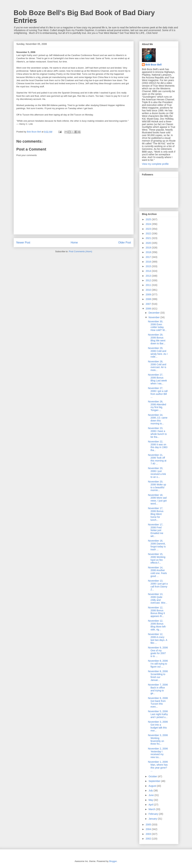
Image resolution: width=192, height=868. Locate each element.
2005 (149, 825)
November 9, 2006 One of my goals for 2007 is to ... (158, 652)
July (151, 791)
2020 (149, 243)
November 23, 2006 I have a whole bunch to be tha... (157, 432)
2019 (149, 248)
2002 (149, 839)
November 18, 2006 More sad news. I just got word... (157, 499)
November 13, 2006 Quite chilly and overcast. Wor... (158, 598)
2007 (149, 304)
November (154, 317)
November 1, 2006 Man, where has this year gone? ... (158, 766)
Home (74, 243)
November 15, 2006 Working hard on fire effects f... (157, 558)
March (152, 809)
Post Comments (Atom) (80, 251)
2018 (149, 252)
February (154, 814)
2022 (149, 233)
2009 (149, 294)
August (153, 786)
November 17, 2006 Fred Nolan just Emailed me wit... (156, 530)
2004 (149, 829)
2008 (149, 299)
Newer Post (23, 243)
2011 (149, 285)
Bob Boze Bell (153, 65)
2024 (149, 224)
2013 (149, 276)
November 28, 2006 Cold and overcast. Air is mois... (157, 366)
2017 (149, 257)
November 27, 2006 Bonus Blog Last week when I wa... (157, 379)
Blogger (113, 861)
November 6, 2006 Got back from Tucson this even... (158, 702)
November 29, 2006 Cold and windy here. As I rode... (158, 352)
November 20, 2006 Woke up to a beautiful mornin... (157, 486)
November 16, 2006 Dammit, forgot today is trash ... (157, 545)
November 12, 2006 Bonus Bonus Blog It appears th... (156, 612)
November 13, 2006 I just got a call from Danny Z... (158, 585)
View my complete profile (155, 164)
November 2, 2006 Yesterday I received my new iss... (158, 753)
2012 (149, 280)
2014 (149, 271)
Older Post (125, 243)
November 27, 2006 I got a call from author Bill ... (158, 392)
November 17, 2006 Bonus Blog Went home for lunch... (156, 514)
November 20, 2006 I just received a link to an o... (157, 472)
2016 (149, 262)
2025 (149, 219)
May (151, 800)
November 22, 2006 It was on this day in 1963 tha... (158, 446)
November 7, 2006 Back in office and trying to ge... (158, 689)
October (153, 776)
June (151, 795)
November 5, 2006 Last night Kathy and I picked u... (158, 714)
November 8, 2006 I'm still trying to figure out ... (158, 664)
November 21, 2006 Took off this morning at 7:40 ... (157, 459)
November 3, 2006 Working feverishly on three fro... (158, 739)
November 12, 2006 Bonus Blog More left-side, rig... (157, 625)
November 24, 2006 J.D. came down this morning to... (158, 419)
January (153, 819)
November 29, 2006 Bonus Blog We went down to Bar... (157, 339)
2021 (149, 238)
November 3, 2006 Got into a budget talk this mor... (158, 726)
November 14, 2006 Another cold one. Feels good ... (157, 572)
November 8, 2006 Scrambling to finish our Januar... (158, 676)
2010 (149, 290)
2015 (149, 266)
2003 (149, 834)
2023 (149, 229)
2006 (149, 309)
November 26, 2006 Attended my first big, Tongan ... (157, 406)
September (155, 781)
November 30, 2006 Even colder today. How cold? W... (157, 326)
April (151, 805)
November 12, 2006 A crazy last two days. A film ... (158, 638)
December (154, 313)
